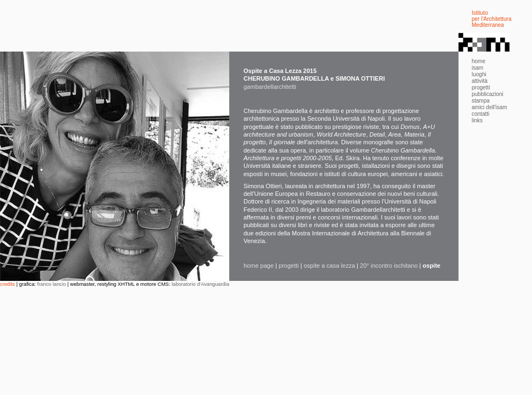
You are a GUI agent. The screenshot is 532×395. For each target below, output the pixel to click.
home (479, 61)
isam (477, 68)
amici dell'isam (489, 107)
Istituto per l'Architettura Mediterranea (492, 19)
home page (259, 266)
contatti (480, 114)
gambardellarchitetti (270, 87)
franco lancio (52, 284)
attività (480, 81)
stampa (481, 101)
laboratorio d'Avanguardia (200, 284)
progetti (289, 266)
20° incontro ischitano (389, 266)
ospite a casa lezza (330, 266)
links (477, 120)
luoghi (479, 74)
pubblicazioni (488, 94)
